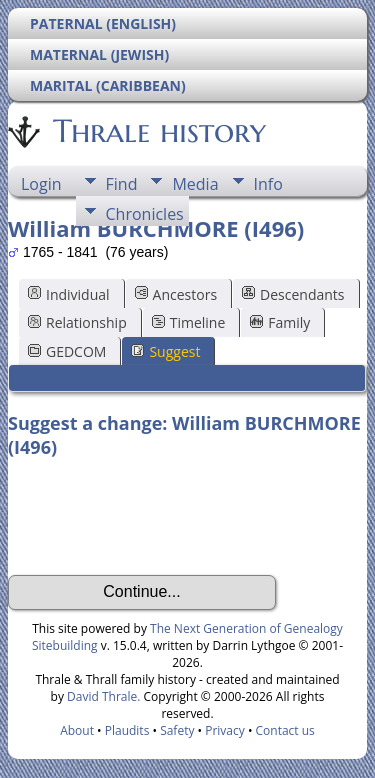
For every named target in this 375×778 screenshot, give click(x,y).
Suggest (165, 351)
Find (122, 184)
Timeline (189, 322)
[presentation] (160, 517)
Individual (69, 294)
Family (280, 322)
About (77, 730)
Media (195, 184)
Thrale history (158, 131)
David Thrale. (102, 696)
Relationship (77, 322)
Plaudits (127, 730)
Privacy (225, 730)
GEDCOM (67, 351)
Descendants (293, 294)
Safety (177, 730)
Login (41, 184)
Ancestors (176, 294)
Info (268, 184)
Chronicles (145, 214)
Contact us (285, 730)
